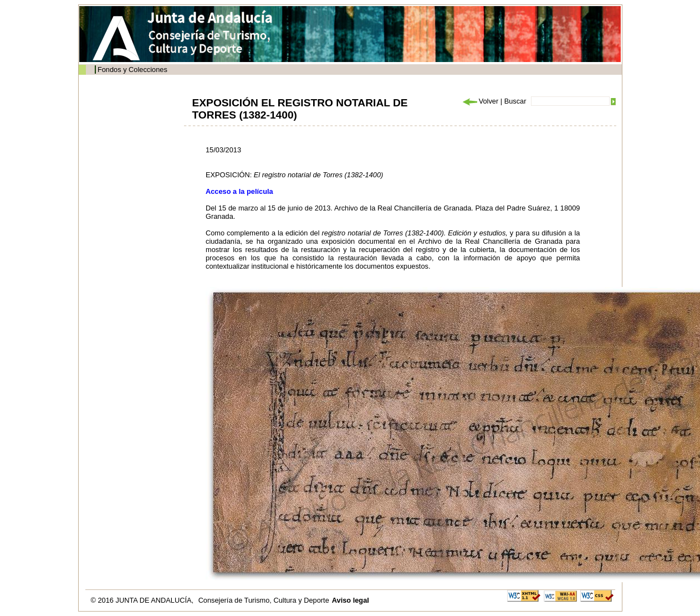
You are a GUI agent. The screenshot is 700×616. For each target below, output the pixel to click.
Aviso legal (351, 600)
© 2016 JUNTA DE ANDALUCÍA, (143, 600)
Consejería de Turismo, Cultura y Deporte (264, 600)
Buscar (515, 101)
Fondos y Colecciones (132, 70)
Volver (480, 101)
